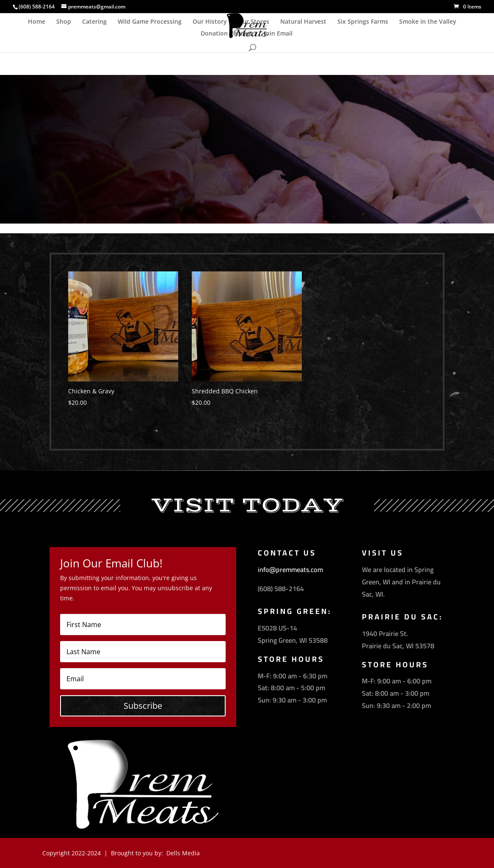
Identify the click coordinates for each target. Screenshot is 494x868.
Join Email (278, 34)
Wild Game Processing (150, 22)
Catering (94, 22)
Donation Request (227, 34)
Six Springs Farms (363, 22)
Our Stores (254, 22)
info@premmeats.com (290, 569)
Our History (210, 22)
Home (37, 22)
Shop (64, 22)
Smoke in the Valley (428, 22)
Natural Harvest (303, 22)
